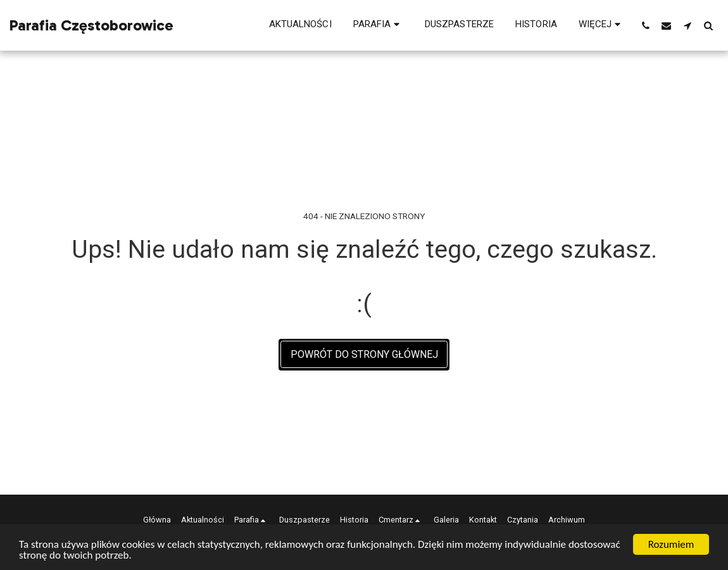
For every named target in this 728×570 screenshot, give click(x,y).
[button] (378, 25)
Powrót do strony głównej (364, 354)
